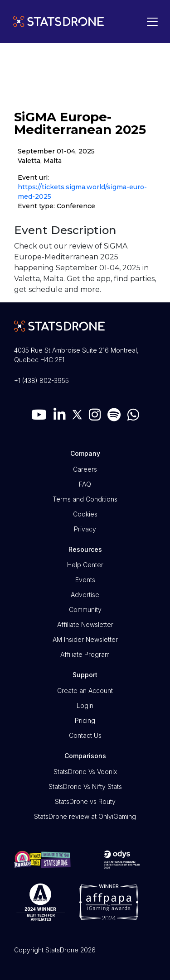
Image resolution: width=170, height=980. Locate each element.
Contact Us (85, 735)
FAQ (85, 484)
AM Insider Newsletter (85, 639)
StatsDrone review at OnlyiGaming (85, 816)
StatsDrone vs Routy (85, 801)
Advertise (85, 595)
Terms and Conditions (85, 499)
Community (85, 610)
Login (85, 705)
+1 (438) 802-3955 (41, 380)
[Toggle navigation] (150, 22)
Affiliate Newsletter (85, 624)
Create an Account (85, 691)
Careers (85, 469)
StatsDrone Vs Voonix (85, 772)
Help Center (85, 565)
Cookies (85, 514)
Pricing (85, 720)
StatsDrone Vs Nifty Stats (85, 786)
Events (85, 580)
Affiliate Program (85, 654)
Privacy (85, 529)
